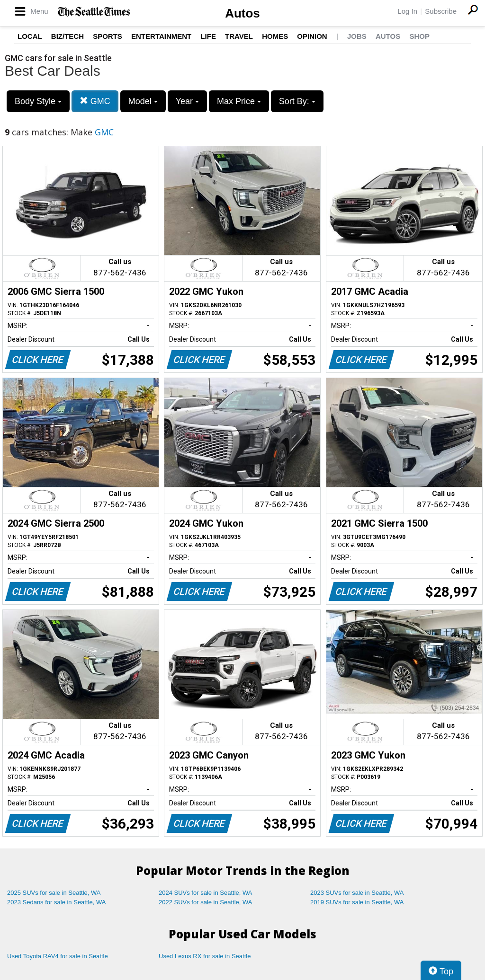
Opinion (312, 36)
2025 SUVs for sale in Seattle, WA (54, 893)
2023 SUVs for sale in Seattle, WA (357, 893)
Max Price (239, 101)
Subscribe (441, 11)
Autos (242, 13)
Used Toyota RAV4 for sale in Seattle (58, 956)
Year (187, 101)
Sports (108, 36)
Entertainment (161, 36)
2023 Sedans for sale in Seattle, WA (56, 902)
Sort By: (297, 101)
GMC (95, 101)
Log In (407, 11)
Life (208, 36)
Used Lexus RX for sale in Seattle (205, 956)
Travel (239, 36)
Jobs (357, 36)
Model (143, 101)
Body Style (38, 101)
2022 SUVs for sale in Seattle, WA (206, 902)
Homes (275, 36)
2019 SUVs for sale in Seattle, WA (357, 902)
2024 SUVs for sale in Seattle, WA (206, 893)
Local (30, 36)
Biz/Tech (67, 36)
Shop (419, 36)
